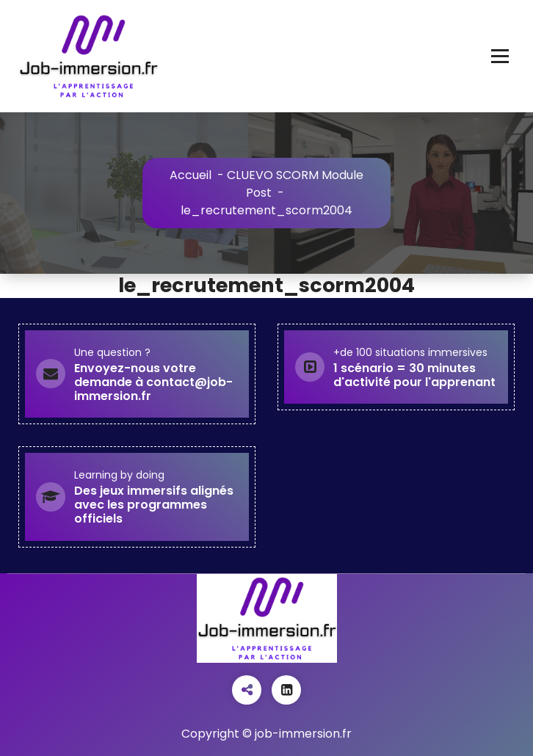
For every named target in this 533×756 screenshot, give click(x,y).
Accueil (191, 175)
